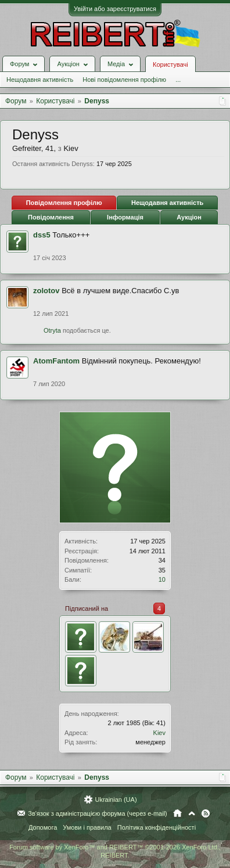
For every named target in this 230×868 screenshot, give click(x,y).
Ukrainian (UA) (116, 799)
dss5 (42, 235)
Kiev (159, 733)
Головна (177, 813)
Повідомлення (51, 217)
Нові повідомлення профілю (124, 80)
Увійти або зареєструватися (115, 9)
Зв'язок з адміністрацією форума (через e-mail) (98, 813)
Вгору (192, 813)
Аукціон (189, 217)
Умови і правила (87, 827)
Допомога (43, 827)
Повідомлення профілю (64, 203)
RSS (206, 813)
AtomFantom (56, 361)
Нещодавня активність (40, 80)
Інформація (125, 217)
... (178, 80)
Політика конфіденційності (157, 827)
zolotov (46, 291)
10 (162, 579)
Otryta (52, 330)
